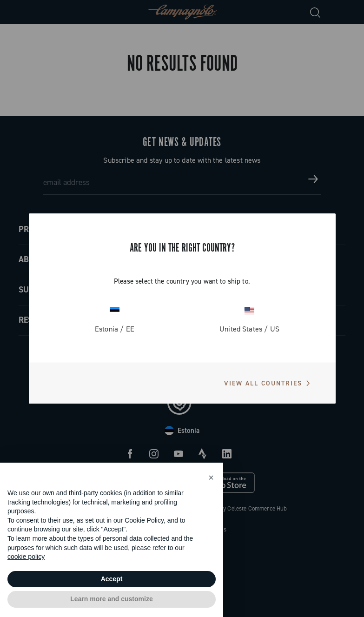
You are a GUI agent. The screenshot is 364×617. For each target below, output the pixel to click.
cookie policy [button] (26, 557)
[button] (211, 478)
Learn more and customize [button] (111, 599)
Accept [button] (112, 579)
